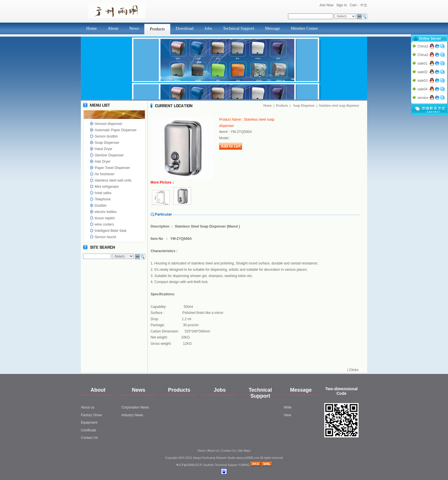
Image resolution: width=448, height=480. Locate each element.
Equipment (89, 423)
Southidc (208, 465)
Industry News (132, 415)
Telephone (104, 199)
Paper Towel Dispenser (113, 168)
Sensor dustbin (107, 136)
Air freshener (106, 174)
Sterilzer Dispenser (110, 155)
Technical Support (238, 28)
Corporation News (135, 407)
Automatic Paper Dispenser (116, 130)
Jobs (208, 28)
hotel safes (104, 193)
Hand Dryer (104, 149)
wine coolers (105, 224)
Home (92, 28)
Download (185, 28)
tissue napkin (105, 218)
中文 (364, 5)
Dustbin (102, 206)
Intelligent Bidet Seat (112, 231)
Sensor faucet (106, 237)
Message (272, 28)
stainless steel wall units (114, 180)
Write (288, 407)
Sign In (342, 5)
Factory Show (91, 415)
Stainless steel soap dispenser (339, 105)
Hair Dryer (104, 162)
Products (157, 29)
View (287, 415)
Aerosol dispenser (109, 124)
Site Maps (244, 451)
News (134, 28)
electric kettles (106, 212)
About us (88, 407)
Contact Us (89, 438)
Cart (353, 5)
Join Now (326, 5)
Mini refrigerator (108, 187)
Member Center (304, 28)
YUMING (244, 465)
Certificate (89, 430)
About (113, 28)
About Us (213, 451)
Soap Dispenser (108, 143)
